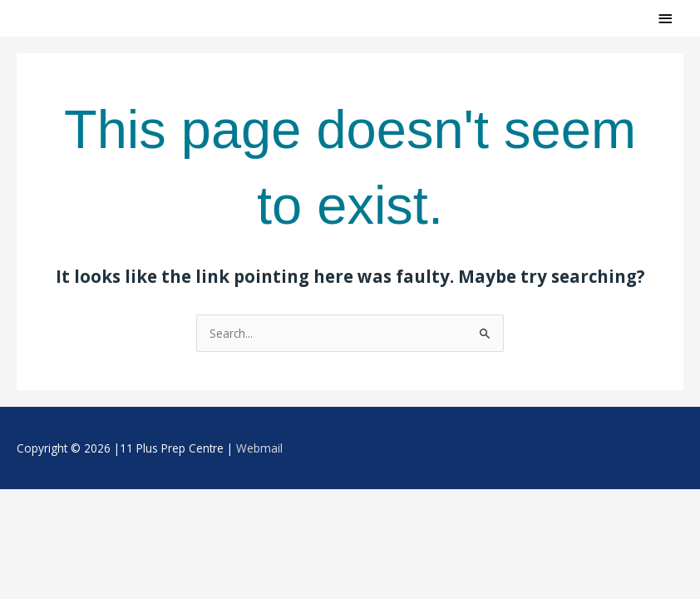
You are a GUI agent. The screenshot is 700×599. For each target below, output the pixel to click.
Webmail (259, 448)
